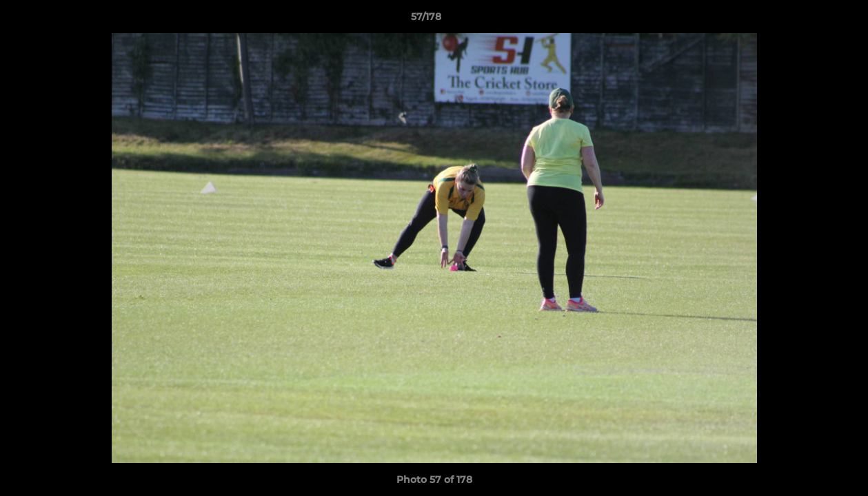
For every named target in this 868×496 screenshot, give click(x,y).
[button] (810, 20)
